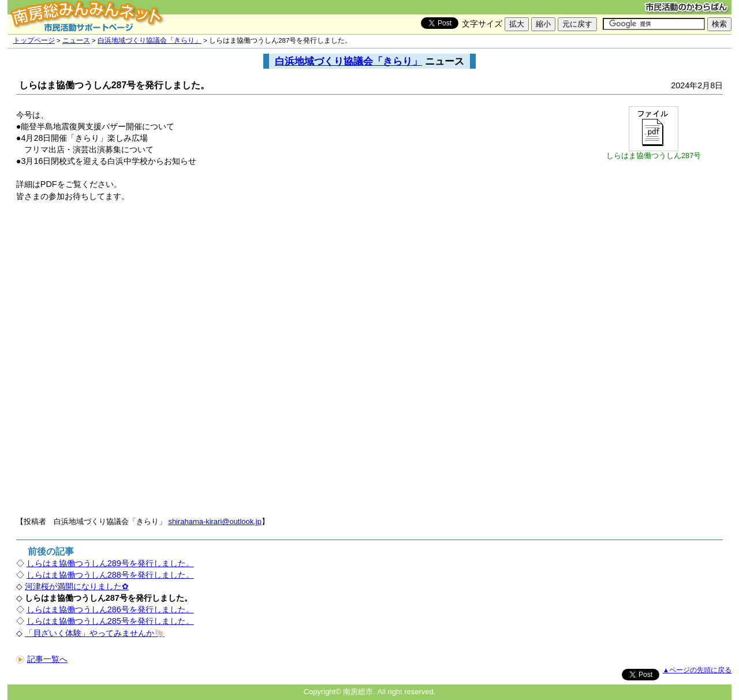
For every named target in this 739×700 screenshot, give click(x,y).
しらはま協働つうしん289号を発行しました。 (110, 563)
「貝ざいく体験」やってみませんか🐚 (95, 633)
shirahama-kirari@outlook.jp (214, 521)
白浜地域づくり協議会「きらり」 (150, 40)
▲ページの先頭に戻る (697, 670)
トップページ (34, 40)
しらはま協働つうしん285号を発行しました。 (110, 621)
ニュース (76, 40)
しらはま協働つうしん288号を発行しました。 (110, 575)
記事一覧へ (42, 659)
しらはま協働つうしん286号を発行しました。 (110, 609)
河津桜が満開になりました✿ (77, 586)
